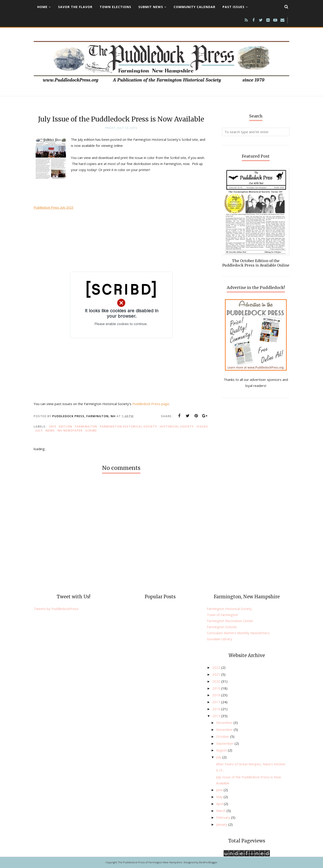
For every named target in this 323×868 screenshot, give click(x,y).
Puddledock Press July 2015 (53, 208)
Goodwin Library (219, 639)
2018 (217, 695)
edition (65, 426)
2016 (217, 709)
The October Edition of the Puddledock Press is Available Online (256, 263)
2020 (217, 681)
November (225, 729)
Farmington (86, 426)
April (220, 804)
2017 (217, 702)
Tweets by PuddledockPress (56, 609)
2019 (217, 688)
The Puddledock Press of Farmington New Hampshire (150, 862)
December (225, 723)
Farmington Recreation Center (230, 621)
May (220, 797)
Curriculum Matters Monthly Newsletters (238, 633)
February (224, 817)
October (223, 736)
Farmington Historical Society (128, 426)
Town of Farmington (222, 615)
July (39, 430)
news (50, 430)
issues (202, 426)
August (222, 750)
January (222, 824)
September (225, 743)
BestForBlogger (208, 862)
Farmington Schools (222, 627)
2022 (217, 667)
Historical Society (177, 426)
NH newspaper (70, 430)
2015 (52, 426)
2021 (217, 674)
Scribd (91, 430)
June (220, 790)
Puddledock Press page (151, 404)
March (221, 811)
